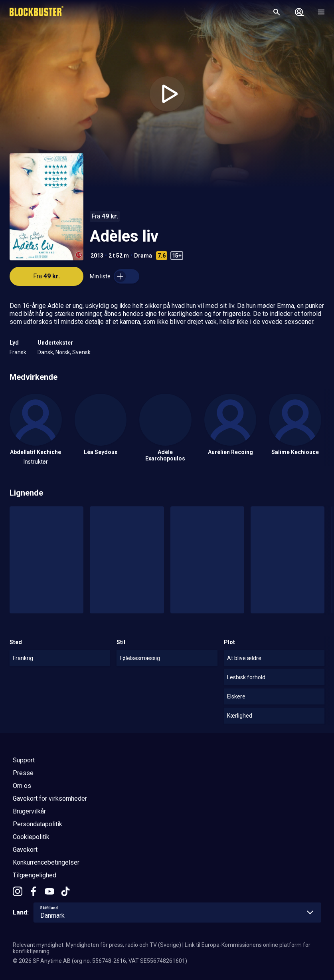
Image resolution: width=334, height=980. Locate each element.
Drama (143, 256)
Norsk (63, 352)
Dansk (45, 352)
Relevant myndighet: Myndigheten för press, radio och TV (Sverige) (97, 945)
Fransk (18, 352)
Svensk (81, 352)
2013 (97, 256)
